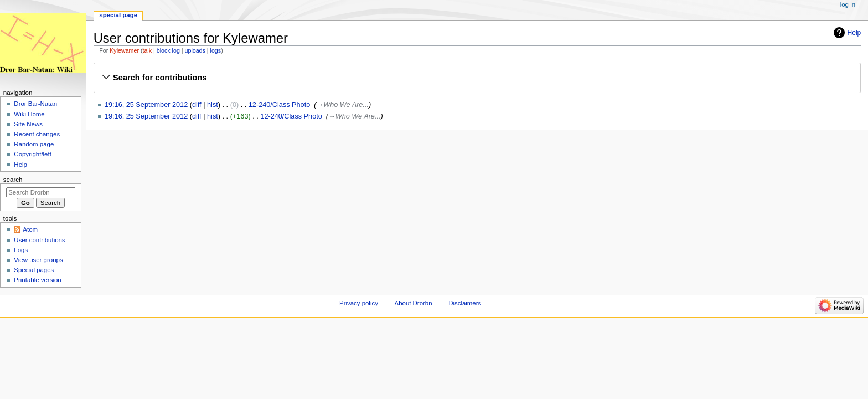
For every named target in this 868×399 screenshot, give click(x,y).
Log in (848, 4)
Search (13, 180)
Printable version (37, 280)
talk (147, 50)
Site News (28, 124)
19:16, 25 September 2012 (146, 105)
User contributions (39, 240)
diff (197, 105)
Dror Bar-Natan (35, 104)
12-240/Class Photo (279, 105)
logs (216, 50)
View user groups (38, 260)
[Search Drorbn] (41, 192)
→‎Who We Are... (343, 105)
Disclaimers (465, 303)
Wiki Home (29, 114)
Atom (30, 229)
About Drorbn (414, 303)
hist (213, 105)
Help (854, 33)
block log (168, 50)
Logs (21, 250)
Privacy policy (359, 303)
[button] (477, 78)
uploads (195, 50)
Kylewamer (124, 50)
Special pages (34, 270)
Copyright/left (32, 154)
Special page (118, 15)
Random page (34, 144)
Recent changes (37, 134)
